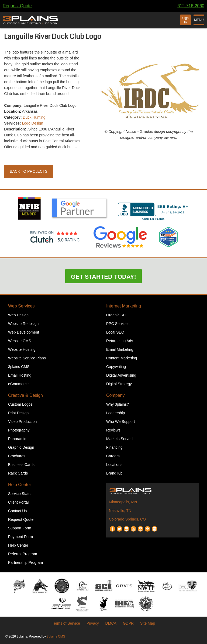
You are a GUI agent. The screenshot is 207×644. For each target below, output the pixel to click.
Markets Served (119, 439)
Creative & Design (25, 395)
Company (115, 395)
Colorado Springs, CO (127, 519)
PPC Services (118, 324)
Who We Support (120, 422)
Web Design (18, 315)
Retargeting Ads (120, 341)
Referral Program (23, 554)
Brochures (17, 456)
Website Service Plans (27, 358)
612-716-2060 (191, 6)
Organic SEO (117, 315)
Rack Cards (18, 473)
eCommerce (18, 384)
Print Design (18, 413)
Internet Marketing (124, 306)
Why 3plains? (118, 404)
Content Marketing (122, 358)
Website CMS (20, 341)
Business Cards (21, 465)
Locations (114, 465)
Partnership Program (25, 562)
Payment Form (20, 537)
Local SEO (115, 332)
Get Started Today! (103, 277)
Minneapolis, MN (123, 502)
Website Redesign (23, 324)
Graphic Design (21, 447)
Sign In (185, 20)
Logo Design (33, 123)
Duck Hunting (34, 117)
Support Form (20, 528)
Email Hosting (20, 375)
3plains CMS (19, 367)
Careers (113, 456)
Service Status (20, 494)
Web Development (24, 332)
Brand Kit (114, 473)
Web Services (21, 306)
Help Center (20, 485)
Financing (114, 447)
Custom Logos (20, 404)
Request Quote (17, 6)
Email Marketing (120, 349)
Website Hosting (22, 349)
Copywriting (116, 367)
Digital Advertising (121, 375)
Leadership (115, 413)
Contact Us (17, 511)
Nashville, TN (120, 511)
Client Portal (18, 502)
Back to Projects (29, 171)
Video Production (22, 422)
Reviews (113, 430)
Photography (19, 430)
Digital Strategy (119, 384)
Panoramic (17, 439)
